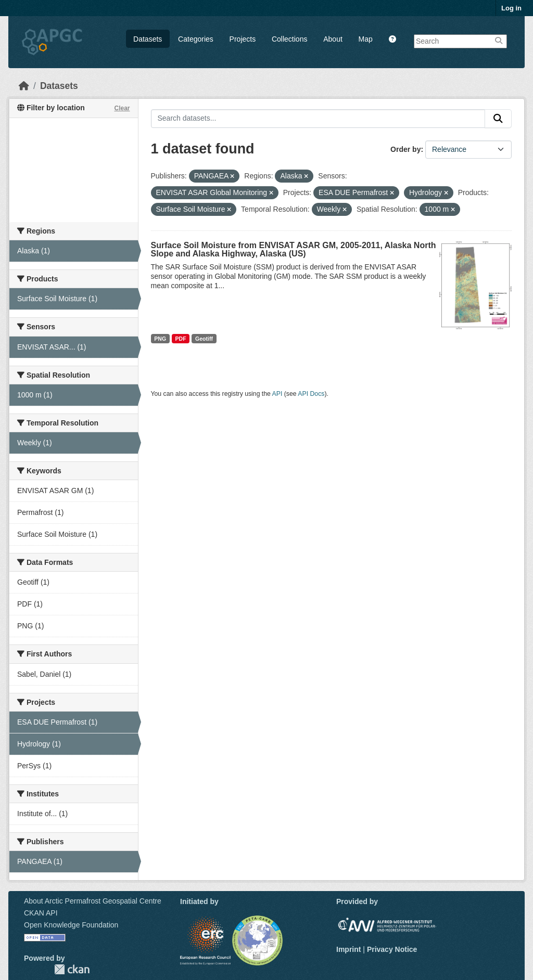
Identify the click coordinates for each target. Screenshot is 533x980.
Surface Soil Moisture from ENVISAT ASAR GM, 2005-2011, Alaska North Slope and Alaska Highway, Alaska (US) (294, 249)
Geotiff (204, 339)
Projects (243, 39)
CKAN (72, 969)
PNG (160, 339)
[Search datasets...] (318, 119)
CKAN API (41, 913)
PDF (181, 339)
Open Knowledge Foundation (71, 925)
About (333, 39)
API (277, 394)
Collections (289, 39)
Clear (122, 108)
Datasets (148, 39)
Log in (511, 8)
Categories (196, 39)
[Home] (24, 86)
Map (366, 39)
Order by (405, 149)
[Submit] (498, 119)
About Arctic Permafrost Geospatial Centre (93, 901)
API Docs (311, 394)
